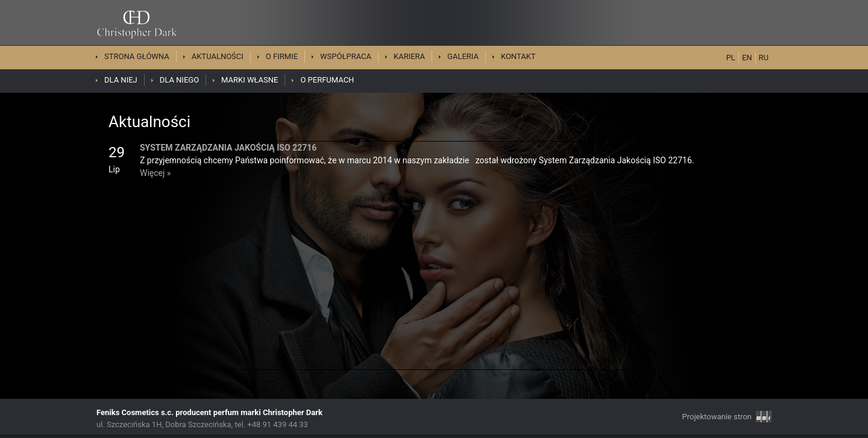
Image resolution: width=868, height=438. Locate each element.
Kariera (409, 56)
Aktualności (218, 56)
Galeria (463, 56)
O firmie (282, 56)
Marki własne (250, 80)
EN (747, 58)
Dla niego (179, 80)
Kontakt (518, 56)
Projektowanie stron (727, 417)
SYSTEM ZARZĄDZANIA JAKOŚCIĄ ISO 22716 (228, 148)
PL (731, 58)
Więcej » (155, 173)
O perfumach (327, 80)
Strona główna (137, 56)
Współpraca (346, 56)
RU (764, 58)
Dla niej (121, 80)
